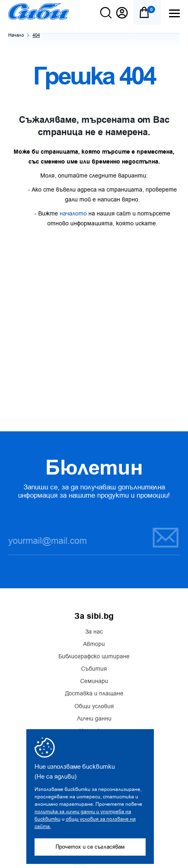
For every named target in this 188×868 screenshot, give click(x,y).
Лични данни (94, 719)
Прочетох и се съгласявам (90, 847)
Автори (94, 644)
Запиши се (166, 537)
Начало (16, 35)
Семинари (94, 681)
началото (73, 214)
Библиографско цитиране (94, 657)
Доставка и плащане (94, 694)
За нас (94, 632)
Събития (94, 669)
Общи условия (94, 707)
